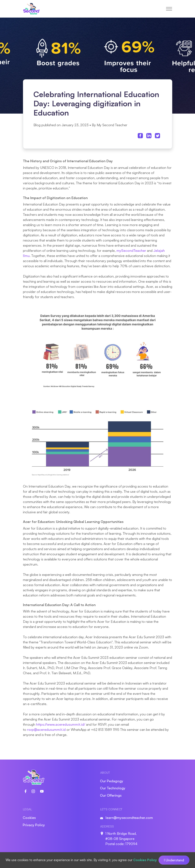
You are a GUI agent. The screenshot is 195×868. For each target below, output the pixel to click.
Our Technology (113, 788)
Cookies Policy (145, 860)
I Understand (174, 860)
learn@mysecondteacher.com (129, 818)
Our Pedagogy (112, 781)
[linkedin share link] (149, 135)
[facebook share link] (140, 135)
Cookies (29, 818)
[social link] (28, 791)
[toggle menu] (169, 9)
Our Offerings (111, 795)
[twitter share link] (157, 135)
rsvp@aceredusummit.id (46, 730)
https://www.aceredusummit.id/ (61, 724)
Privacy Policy (34, 825)
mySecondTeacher (131, 251)
